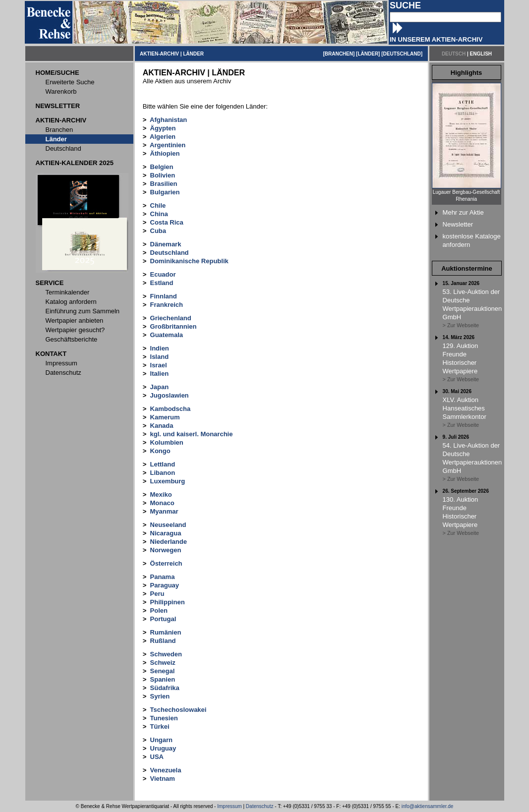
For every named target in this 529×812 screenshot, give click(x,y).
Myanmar (164, 511)
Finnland (164, 296)
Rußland (163, 641)
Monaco (162, 503)
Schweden (166, 654)
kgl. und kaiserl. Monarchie (192, 434)
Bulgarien (165, 192)
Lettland (163, 464)
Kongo (160, 451)
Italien (160, 374)
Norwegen (166, 550)
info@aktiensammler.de (428, 806)
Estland (162, 283)
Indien (160, 348)
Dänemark (166, 244)
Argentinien (168, 145)
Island (160, 357)
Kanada (162, 426)
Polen (159, 610)
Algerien (163, 137)
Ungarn (162, 740)
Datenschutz (260, 806)
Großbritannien (174, 326)
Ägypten (163, 128)
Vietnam (163, 779)
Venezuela (166, 770)
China (159, 214)
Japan (160, 387)
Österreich (166, 563)
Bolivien (163, 175)
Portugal (163, 619)
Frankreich (167, 305)
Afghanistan (168, 120)
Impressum (229, 806)
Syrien (160, 696)
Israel (159, 365)
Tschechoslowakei (178, 710)
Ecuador (163, 274)
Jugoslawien (170, 395)
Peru (157, 594)
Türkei (160, 726)
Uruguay (163, 748)
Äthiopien (165, 153)
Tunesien (164, 718)
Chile (158, 205)
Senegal (163, 671)
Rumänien (166, 632)
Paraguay (165, 585)
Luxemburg (168, 481)
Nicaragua (166, 533)
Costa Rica (167, 222)
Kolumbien (167, 442)
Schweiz (163, 663)
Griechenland (171, 318)
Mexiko (161, 494)
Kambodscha (171, 409)
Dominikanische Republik (189, 261)
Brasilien (164, 184)
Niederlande (169, 542)
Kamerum (165, 417)
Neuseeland (168, 525)
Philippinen (168, 602)
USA (157, 757)
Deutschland (170, 253)
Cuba (158, 231)
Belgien (162, 167)
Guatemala (167, 335)
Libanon (163, 473)
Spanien (163, 679)
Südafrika (165, 688)
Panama (163, 577)
